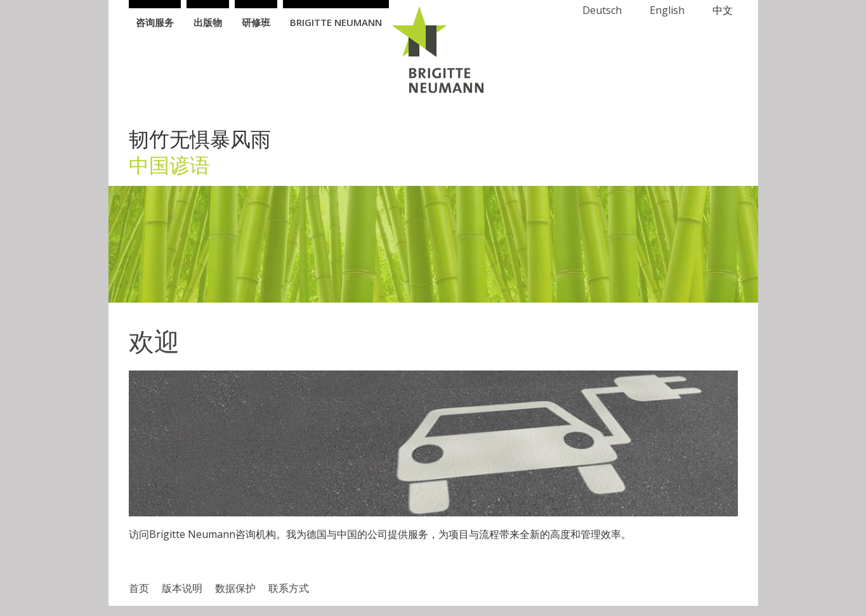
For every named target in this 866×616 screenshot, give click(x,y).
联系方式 (289, 588)
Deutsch (602, 10)
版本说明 (182, 588)
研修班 (256, 22)
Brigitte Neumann (336, 22)
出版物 (208, 22)
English (667, 10)
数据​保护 (235, 588)
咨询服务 (155, 22)
